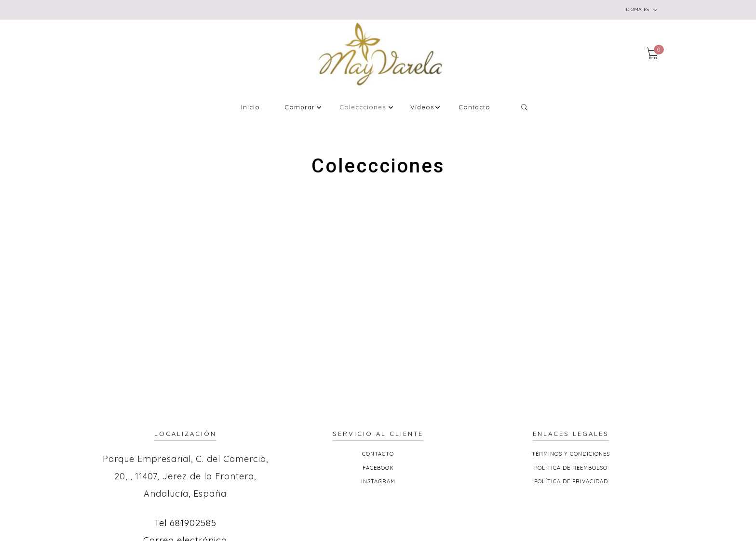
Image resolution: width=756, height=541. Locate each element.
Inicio (250, 107)
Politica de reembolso (571, 468)
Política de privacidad (571, 481)
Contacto (474, 107)
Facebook (378, 468)
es (641, 10)
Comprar (300, 107)
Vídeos (422, 107)
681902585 (193, 523)
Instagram (378, 481)
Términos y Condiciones (571, 454)
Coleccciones (363, 107)
